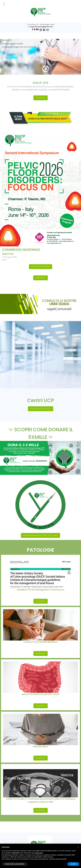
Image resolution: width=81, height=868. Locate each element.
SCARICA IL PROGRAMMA (41, 267)
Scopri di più (41, 98)
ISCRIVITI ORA (40, 278)
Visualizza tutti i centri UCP (41, 409)
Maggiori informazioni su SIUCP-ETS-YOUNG (40, 535)
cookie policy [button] (39, 853)
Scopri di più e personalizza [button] (15, 864)
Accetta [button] (73, 864)
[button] (78, 847)
